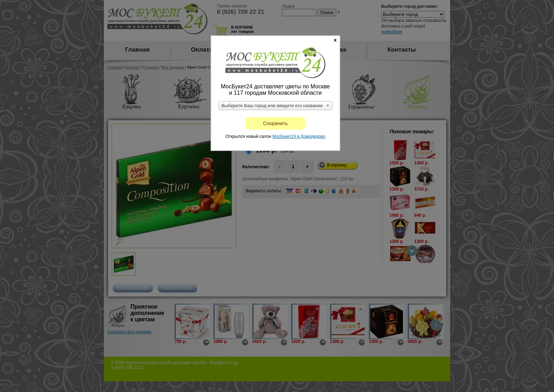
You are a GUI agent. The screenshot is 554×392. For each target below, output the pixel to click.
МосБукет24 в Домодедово (299, 136)
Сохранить (276, 123)
